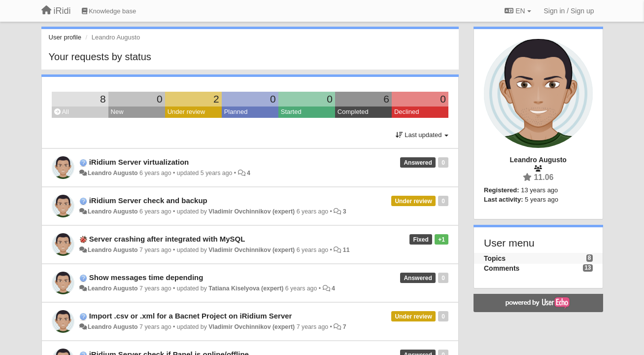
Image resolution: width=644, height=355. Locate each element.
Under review (186, 112)
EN (518, 11)
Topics (495, 258)
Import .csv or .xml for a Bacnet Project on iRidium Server (191, 316)
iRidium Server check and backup (148, 200)
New (117, 112)
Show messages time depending (146, 277)
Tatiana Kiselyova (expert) (246, 288)
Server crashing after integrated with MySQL (167, 239)
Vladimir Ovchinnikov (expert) (252, 212)
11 (346, 250)
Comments (502, 268)
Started (291, 112)
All (62, 112)
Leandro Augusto (113, 173)
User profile (65, 37)
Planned (236, 112)
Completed (353, 112)
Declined (407, 112)
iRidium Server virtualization (139, 162)
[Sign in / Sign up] (569, 11)
